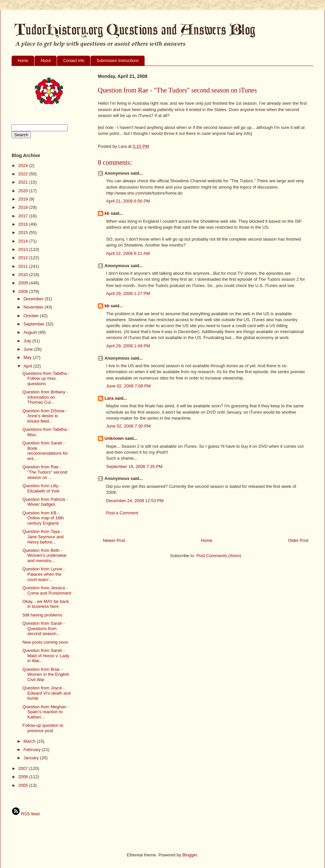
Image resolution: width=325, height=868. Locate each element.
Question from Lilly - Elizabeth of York (41, 488)
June (29, 349)
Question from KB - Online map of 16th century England (43, 518)
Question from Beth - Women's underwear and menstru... (44, 555)
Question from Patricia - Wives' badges (45, 502)
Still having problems (42, 615)
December (34, 299)
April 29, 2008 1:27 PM (128, 293)
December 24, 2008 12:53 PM (135, 501)
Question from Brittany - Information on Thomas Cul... (45, 397)
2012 (24, 258)
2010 (24, 275)
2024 (24, 166)
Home (23, 61)
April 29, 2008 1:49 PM (128, 346)
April (29, 366)
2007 (24, 768)
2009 (24, 283)
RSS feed (26, 814)
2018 (24, 207)
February (33, 750)
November (34, 307)
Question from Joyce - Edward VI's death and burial (46, 693)
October (32, 316)
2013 (24, 249)
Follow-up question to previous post (43, 728)
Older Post (298, 540)
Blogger (190, 855)
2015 (24, 232)
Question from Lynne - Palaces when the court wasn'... (43, 574)
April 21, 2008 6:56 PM (128, 201)
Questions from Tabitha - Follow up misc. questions (46, 378)
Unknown (114, 438)
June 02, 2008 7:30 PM (128, 426)
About (46, 61)
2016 (24, 224)
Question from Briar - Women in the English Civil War (46, 674)
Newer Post (114, 540)
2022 (24, 174)
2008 (24, 291)
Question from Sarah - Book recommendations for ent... (45, 451)
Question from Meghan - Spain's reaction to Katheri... (45, 712)
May (28, 357)
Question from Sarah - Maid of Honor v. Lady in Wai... (46, 656)
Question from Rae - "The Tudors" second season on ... (45, 472)
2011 (24, 266)
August (31, 332)
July (28, 341)
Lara (109, 398)
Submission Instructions (118, 61)
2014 (24, 241)
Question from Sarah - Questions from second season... (43, 628)
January (32, 758)
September (35, 324)
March (30, 741)
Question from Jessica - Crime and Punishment (47, 590)
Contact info (74, 61)
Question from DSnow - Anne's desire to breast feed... (45, 416)
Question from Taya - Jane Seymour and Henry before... (43, 537)
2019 (24, 199)
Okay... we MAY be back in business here (45, 604)
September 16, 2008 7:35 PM (134, 466)
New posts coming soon (45, 642)
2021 (24, 182)
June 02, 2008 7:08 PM (128, 386)
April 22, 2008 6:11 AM (128, 253)
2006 (24, 777)
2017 (24, 216)
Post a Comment (122, 513)
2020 (24, 191)
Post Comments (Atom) (219, 556)
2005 (24, 785)
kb (107, 213)
